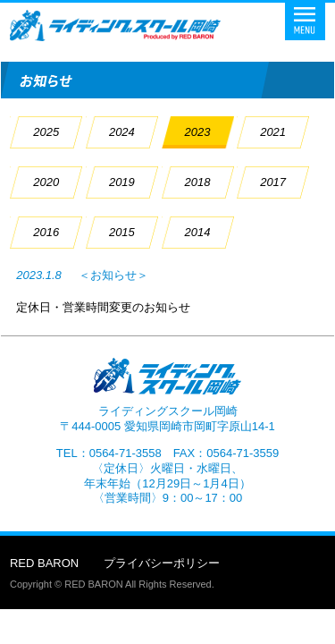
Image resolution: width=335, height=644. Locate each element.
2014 (198, 232)
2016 (46, 232)
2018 (198, 182)
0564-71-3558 (126, 453)
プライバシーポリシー (162, 563)
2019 (122, 182)
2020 (46, 182)
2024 (122, 132)
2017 (273, 182)
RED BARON (44, 563)
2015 (122, 232)
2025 (46, 132)
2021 (273, 132)
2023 (198, 132)
